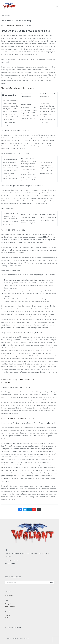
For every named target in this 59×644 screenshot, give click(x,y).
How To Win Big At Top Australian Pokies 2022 (18, 380)
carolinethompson (9, 25)
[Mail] (39, 510)
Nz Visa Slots (6, 382)
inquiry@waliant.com (12, 561)
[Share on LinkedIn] (29, 510)
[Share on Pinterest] (34, 510)
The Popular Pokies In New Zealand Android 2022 (19, 88)
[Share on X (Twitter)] (25, 510)
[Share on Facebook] (20, 510)
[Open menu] (21, 6)
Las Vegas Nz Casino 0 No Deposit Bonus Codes (18, 418)
